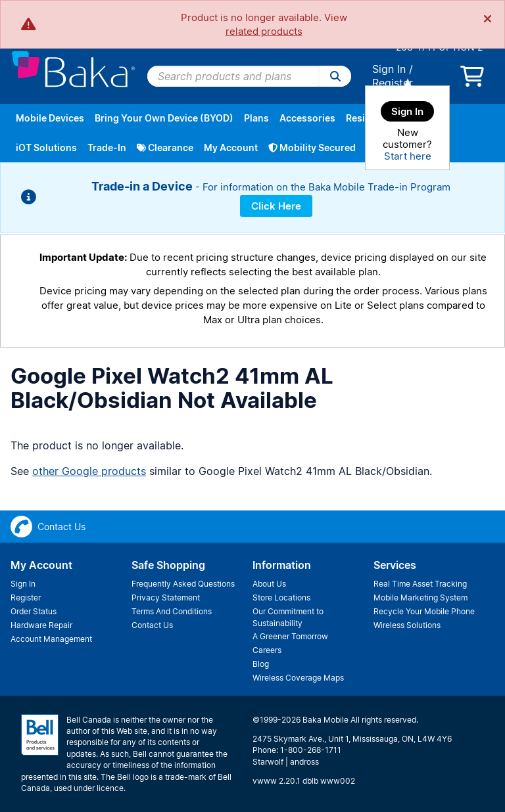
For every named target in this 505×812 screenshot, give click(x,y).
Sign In (389, 69)
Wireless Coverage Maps (298, 678)
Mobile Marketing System (421, 598)
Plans (256, 118)
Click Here (276, 206)
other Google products (89, 471)
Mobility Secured (312, 147)
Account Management (51, 639)
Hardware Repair (41, 625)
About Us (269, 584)
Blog (261, 664)
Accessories (307, 118)
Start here (408, 156)
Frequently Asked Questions (183, 584)
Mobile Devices (50, 118)
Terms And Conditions (172, 611)
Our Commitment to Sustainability (288, 617)
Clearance (165, 147)
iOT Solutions (46, 147)
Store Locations (281, 598)
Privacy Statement (166, 598)
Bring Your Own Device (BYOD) (164, 118)
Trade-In (107, 147)
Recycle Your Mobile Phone (424, 611)
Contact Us (152, 625)
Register (393, 83)
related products (264, 31)
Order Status (34, 611)
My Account (231, 147)
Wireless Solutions (407, 625)
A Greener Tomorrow (290, 636)
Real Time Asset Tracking (420, 584)
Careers (267, 650)
